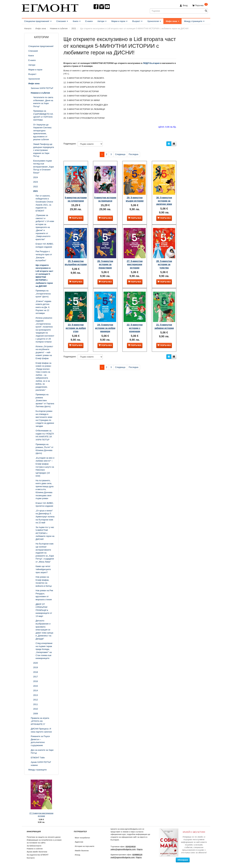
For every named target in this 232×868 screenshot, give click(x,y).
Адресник (79, 842)
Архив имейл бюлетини (37, 852)
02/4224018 (131, 846)
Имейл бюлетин (82, 850)
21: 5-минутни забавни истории (164, 319)
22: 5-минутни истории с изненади (135, 321)
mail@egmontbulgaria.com (123, 857)
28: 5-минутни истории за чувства (164, 259)
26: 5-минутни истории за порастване (105, 259)
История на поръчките (85, 846)
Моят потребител (82, 838)
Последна (134, 154)
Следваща (120, 154)
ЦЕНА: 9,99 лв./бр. (167, 127)
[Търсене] (206, 11)
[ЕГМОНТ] (50, 7)
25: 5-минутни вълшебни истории (76, 259)
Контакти (31, 858)
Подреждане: (70, 144)
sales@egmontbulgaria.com (123, 849)
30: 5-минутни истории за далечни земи (164, 198)
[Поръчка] (200, 5)
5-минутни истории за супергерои (76, 198)
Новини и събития (35, 849)
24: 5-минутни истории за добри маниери (105, 321)
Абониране (183, 860)
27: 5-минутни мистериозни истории (41, 814)
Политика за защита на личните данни (44, 837)
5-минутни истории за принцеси (105, 198)
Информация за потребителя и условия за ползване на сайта (44, 841)
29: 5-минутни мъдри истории (135, 196)
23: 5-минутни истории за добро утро (76, 321)
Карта (140, 849)
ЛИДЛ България (151, 63)
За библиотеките (34, 846)
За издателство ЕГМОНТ (38, 855)
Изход (78, 855)
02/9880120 (137, 855)
